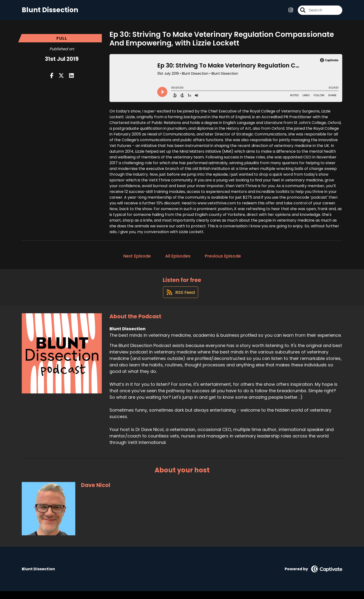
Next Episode (137, 260)
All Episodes (178, 260)
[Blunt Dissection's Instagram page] (291, 12)
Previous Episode (223, 260)
